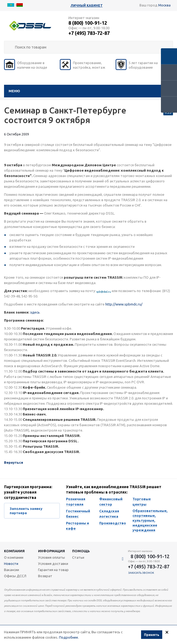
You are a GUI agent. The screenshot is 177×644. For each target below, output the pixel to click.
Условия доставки (53, 564)
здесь (35, 312)
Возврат (45, 576)
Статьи (78, 557)
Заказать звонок (141, 573)
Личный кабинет (87, 5)
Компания (14, 551)
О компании (14, 557)
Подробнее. (69, 637)
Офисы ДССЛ (15, 576)
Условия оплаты (51, 557)
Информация (51, 551)
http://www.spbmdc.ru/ (124, 304)
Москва (164, 5)
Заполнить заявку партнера (26, 511)
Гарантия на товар (53, 570)
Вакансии (12, 570)
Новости (11, 564)
